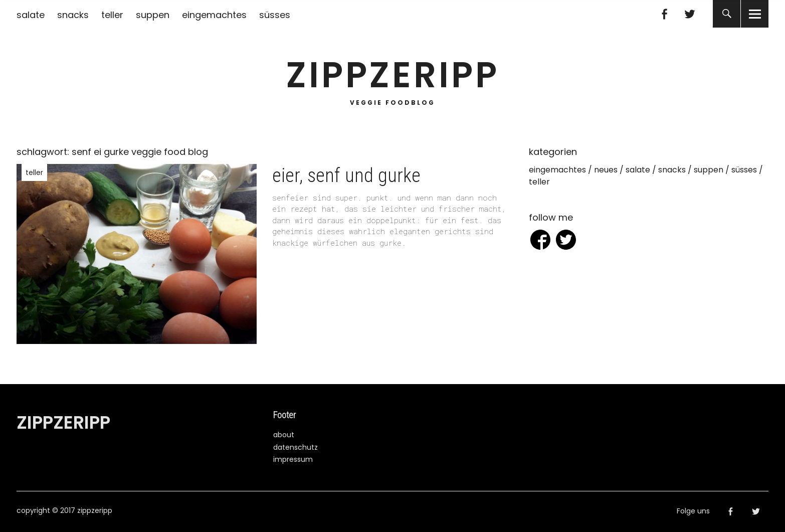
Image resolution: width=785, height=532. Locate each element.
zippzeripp (393, 75)
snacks (73, 15)
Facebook (664, 14)
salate (31, 15)
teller (112, 15)
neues (606, 170)
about (284, 435)
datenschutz (296, 447)
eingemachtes (214, 15)
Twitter (690, 14)
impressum (293, 459)
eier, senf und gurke (346, 175)
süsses (275, 15)
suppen (153, 15)
